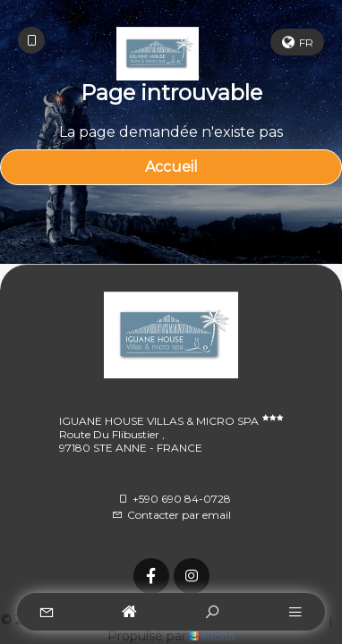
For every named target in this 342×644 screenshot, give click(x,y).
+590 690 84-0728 (174, 499)
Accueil (171, 167)
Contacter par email (171, 515)
